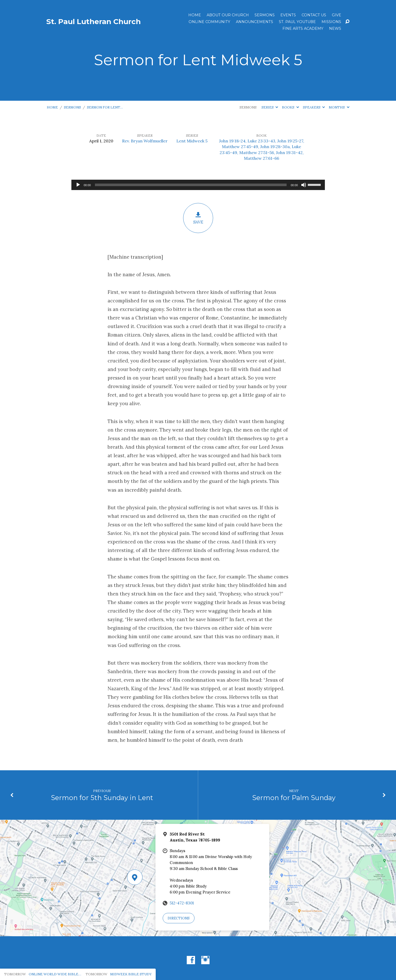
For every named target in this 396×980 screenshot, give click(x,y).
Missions (331, 22)
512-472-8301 (182, 903)
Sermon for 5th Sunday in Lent (102, 798)
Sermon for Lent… (105, 107)
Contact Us (314, 15)
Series (270, 107)
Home (195, 15)
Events (288, 15)
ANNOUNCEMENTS (255, 22)
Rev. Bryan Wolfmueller (145, 141)
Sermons (265, 15)
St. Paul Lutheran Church (94, 21)
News (335, 28)
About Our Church (228, 15)
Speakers (314, 107)
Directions (179, 918)
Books (290, 107)
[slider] (191, 185)
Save (198, 218)
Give (337, 15)
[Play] (78, 185)
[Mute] (304, 185)
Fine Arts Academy (303, 28)
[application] (198, 185)
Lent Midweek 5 (192, 141)
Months (339, 107)
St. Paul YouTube (297, 22)
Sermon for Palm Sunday (294, 798)
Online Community (209, 22)
